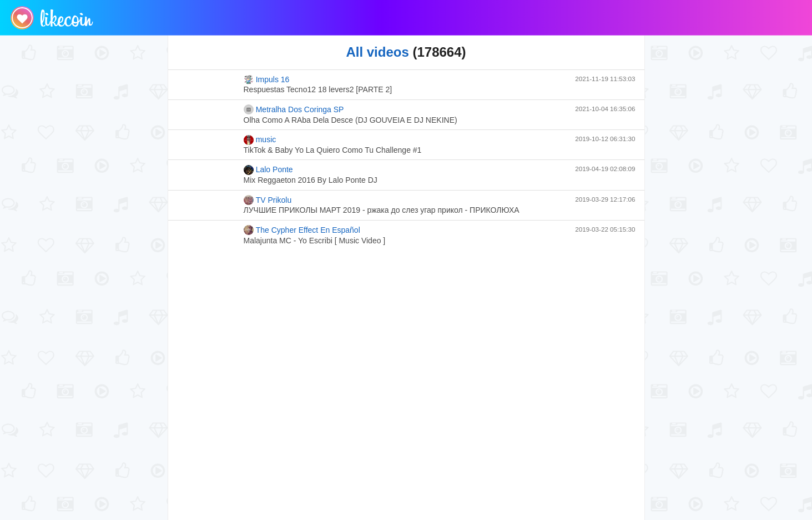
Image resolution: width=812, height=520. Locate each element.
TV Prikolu (268, 200)
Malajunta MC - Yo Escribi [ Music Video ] (315, 241)
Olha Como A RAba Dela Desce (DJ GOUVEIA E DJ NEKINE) (350, 120)
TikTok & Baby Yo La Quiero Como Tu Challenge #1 (333, 150)
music (260, 140)
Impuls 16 (267, 79)
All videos (377, 52)
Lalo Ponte (268, 170)
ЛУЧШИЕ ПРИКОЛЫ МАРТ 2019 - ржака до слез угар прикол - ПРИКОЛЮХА (382, 210)
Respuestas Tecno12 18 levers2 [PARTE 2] (318, 89)
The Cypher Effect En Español (302, 230)
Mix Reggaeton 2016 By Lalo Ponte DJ (311, 180)
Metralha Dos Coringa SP (294, 109)
